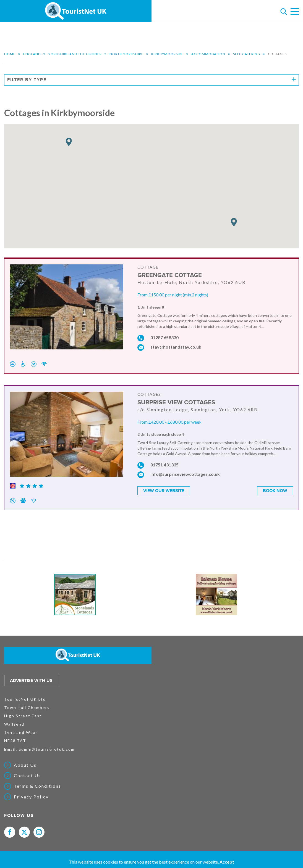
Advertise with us (31, 681)
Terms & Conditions (37, 786)
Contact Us (27, 776)
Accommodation (208, 54)
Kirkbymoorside (167, 54)
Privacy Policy (31, 797)
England (32, 54)
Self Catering (247, 54)
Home (10, 54)
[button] (234, 222)
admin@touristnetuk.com (47, 749)
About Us (25, 765)
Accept (227, 862)
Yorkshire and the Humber (75, 54)
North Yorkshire (126, 54)
